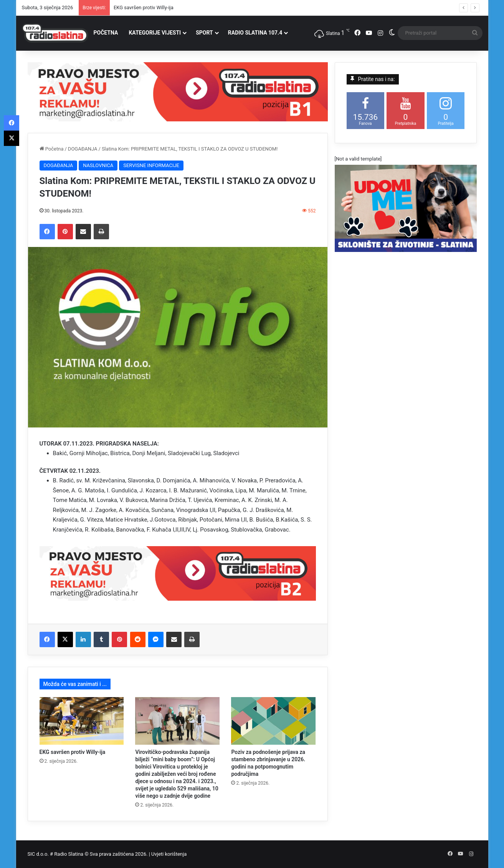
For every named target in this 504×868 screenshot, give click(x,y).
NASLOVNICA (98, 165)
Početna (52, 149)
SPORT (204, 33)
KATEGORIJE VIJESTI (155, 33)
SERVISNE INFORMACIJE (151, 165)
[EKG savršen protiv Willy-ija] (82, 721)
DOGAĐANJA (83, 149)
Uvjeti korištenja (169, 854)
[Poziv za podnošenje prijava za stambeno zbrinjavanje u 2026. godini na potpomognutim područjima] (273, 721)
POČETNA (106, 33)
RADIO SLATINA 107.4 (255, 33)
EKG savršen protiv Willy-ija (144, 7)
